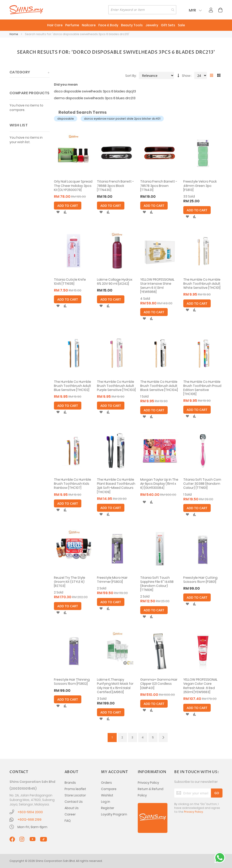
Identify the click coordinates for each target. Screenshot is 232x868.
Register (108, 808)
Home (14, 34)
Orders (106, 783)
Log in (106, 802)
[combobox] (142, 10)
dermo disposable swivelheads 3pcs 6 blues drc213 (95, 98)
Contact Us (74, 802)
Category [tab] (20, 72)
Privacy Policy (148, 783)
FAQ (68, 821)
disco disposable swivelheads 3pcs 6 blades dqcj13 (95, 91)
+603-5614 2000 (30, 812)
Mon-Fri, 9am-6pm (32, 827)
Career (70, 814)
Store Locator (75, 795)
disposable (66, 119)
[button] (58, 212)
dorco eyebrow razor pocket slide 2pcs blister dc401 (122, 119)
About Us (72, 808)
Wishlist (107, 795)
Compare (109, 789)
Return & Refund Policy (151, 792)
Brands (70, 783)
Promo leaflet (75, 789)
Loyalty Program (114, 814)
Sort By (131, 76)
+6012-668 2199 (29, 820)
